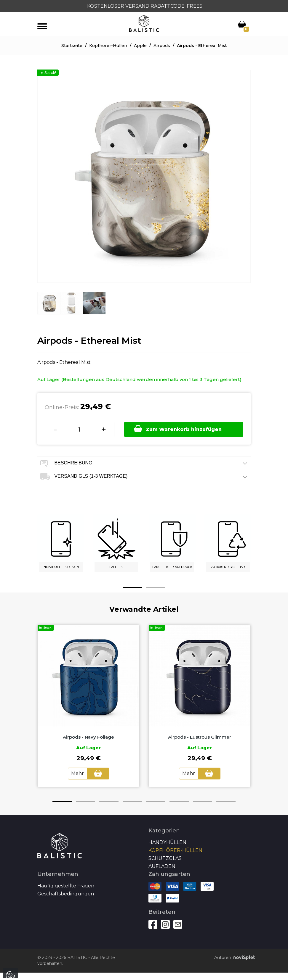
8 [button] (226, 801)
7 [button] (203, 801)
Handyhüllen (167, 842)
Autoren (232, 958)
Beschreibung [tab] (144, 463)
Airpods (162, 46)
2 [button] (156, 588)
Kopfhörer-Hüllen (108, 46)
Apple (140, 46)
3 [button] (109, 801)
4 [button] (132, 801)
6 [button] (179, 801)
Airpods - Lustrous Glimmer (200, 737)
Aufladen (162, 866)
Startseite (72, 46)
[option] (49, 307)
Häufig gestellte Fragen (66, 886)
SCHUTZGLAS (165, 858)
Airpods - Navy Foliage (88, 737)
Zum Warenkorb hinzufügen (178, 429)
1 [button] (132, 588)
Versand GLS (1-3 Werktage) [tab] (144, 477)
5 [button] (156, 801)
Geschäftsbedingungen (66, 894)
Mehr (77, 773)
